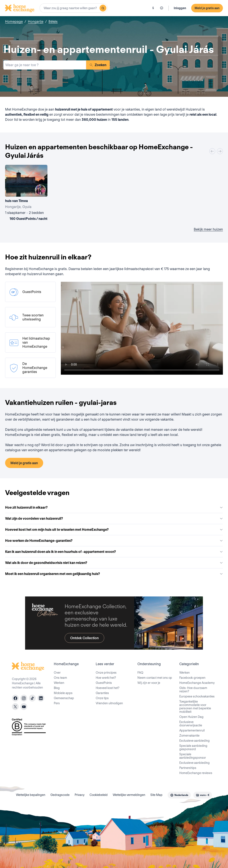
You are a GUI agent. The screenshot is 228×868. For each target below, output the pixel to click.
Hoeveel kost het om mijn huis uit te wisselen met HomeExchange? (114, 530)
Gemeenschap (64, 698)
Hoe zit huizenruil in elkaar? (114, 507)
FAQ (140, 673)
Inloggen (180, 8)
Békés (53, 22)
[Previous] (212, 151)
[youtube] (24, 707)
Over (57, 673)
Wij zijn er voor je (149, 683)
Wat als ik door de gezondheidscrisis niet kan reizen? (114, 563)
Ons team (60, 678)
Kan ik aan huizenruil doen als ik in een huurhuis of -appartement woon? (114, 552)
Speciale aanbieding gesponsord (193, 747)
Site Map (156, 795)
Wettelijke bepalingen (31, 795)
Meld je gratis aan (207, 8)
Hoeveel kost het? (108, 688)
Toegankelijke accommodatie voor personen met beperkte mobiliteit (195, 707)
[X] (15, 707)
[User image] (40, 190)
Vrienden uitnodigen (109, 703)
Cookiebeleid (99, 795)
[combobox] (74, 8)
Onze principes (106, 673)
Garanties (102, 693)
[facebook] (15, 698)
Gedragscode (60, 795)
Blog (57, 688)
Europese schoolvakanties (197, 696)
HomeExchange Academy (197, 683)
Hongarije (36, 22)
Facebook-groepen (192, 678)
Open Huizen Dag (191, 717)
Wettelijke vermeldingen (129, 795)
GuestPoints (104, 683)
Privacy (80, 795)
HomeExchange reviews (196, 773)
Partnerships (188, 768)
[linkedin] (41, 698)
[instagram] (24, 698)
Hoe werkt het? (106, 678)
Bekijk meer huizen (208, 229)
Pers (57, 703)
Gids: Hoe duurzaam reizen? (193, 690)
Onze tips (102, 698)
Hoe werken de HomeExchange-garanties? (114, 541)
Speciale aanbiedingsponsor (193, 756)
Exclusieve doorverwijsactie (191, 724)
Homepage (14, 22)
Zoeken (98, 65)
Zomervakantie (189, 736)
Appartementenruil (192, 730)
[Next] (220, 151)
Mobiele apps (63, 693)
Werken (59, 683)
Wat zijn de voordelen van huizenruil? (114, 519)
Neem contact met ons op (155, 678)
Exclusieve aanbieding (195, 741)
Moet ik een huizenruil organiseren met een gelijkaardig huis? (114, 574)
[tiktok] (32, 698)
